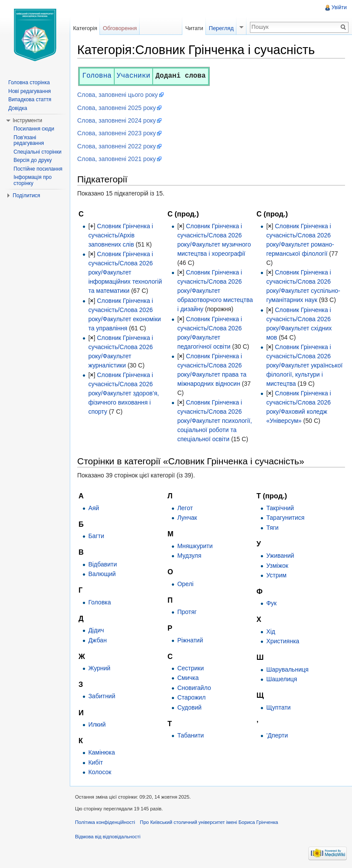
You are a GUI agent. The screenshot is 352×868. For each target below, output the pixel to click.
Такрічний (280, 508)
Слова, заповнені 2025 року (116, 108)
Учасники (134, 76)
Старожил (191, 697)
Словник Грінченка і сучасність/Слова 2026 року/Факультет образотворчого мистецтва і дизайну (215, 291)
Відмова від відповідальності (108, 837)
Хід (271, 631)
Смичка (188, 678)
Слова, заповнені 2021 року (116, 159)
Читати (194, 28)
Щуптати (278, 707)
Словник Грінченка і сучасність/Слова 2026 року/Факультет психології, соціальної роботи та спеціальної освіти (214, 421)
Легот (185, 508)
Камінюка (101, 752)
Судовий (189, 707)
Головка (99, 602)
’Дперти (277, 735)
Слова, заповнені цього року (118, 95)
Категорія (85, 28)
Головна (97, 76)
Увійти (339, 7)
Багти (96, 536)
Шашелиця (282, 679)
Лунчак (187, 518)
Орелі (185, 584)
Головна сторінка (29, 82)
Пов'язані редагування (29, 141)
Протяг (187, 612)
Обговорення (120, 28)
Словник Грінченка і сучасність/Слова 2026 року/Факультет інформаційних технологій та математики (125, 272)
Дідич (96, 630)
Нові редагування (30, 91)
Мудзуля (189, 556)
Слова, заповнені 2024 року (116, 120)
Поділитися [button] (26, 196)
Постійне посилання (38, 169)
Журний (99, 668)
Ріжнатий (190, 640)
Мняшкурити (195, 546)
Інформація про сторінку (32, 180)
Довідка (18, 108)
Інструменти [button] (27, 120)
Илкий (97, 724)
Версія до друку (33, 160)
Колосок (100, 772)
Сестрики (190, 668)
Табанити (190, 735)
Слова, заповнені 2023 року (116, 133)
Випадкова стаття (30, 99)
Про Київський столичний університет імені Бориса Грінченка (209, 822)
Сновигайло (194, 688)
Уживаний (280, 556)
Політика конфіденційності (105, 822)
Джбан (97, 640)
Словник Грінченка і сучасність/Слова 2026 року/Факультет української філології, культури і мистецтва (304, 365)
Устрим (276, 575)
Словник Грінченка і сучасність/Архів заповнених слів (121, 235)
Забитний (102, 696)
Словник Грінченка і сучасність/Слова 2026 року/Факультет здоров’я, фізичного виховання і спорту (123, 393)
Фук (271, 603)
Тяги (272, 528)
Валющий (102, 574)
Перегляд (221, 28)
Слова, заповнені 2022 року (116, 146)
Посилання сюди (34, 129)
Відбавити (103, 564)
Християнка (283, 641)
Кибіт (96, 762)
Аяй (94, 508)
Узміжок (277, 566)
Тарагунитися (285, 518)
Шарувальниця (287, 669)
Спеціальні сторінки (38, 152)
